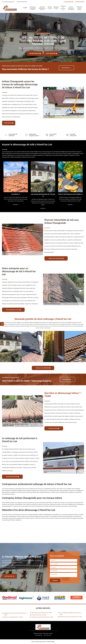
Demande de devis (54, 428)
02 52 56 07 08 (68, 2)
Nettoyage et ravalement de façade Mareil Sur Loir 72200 (16, 614)
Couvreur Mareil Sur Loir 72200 (39, 615)
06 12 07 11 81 (79, 2)
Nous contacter (51, 53)
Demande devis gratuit (13, 477)
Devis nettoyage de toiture (13, 310)
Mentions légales (51, 642)
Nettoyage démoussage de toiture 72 (42, 8)
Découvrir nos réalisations (43, 368)
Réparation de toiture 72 (56, 8)
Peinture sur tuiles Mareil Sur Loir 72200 (13, 617)
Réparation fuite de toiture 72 (79, 8)
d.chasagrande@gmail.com (8, 2)
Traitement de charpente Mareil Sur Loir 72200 (42, 617)
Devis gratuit (9, 123)
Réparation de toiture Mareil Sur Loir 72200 (42, 613)
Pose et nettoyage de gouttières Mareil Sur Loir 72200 (70, 614)
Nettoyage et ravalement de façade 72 (33, 8)
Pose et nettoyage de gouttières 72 (71, 8)
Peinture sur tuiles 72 (50, 8)
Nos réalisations (35, 53)
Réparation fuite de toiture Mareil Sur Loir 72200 (71, 617)
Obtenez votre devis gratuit (56, 258)
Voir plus (16, 205)
